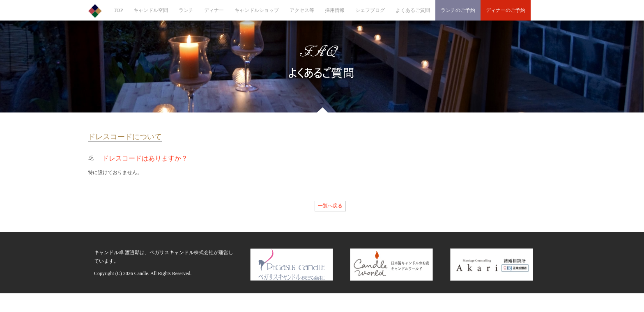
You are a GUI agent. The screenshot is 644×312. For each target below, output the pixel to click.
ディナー (214, 10)
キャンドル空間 (151, 10)
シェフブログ (370, 10)
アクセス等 (302, 10)
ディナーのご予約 (506, 10)
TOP (118, 10)
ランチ (186, 10)
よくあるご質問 (413, 10)
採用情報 (335, 10)
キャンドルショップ (257, 10)
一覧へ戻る (330, 206)
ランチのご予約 (458, 10)
